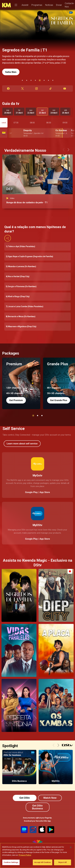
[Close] (71, 847)
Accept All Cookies (43, 862)
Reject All (63, 862)
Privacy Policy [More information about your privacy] (25, 855)
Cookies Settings (11, 862)
